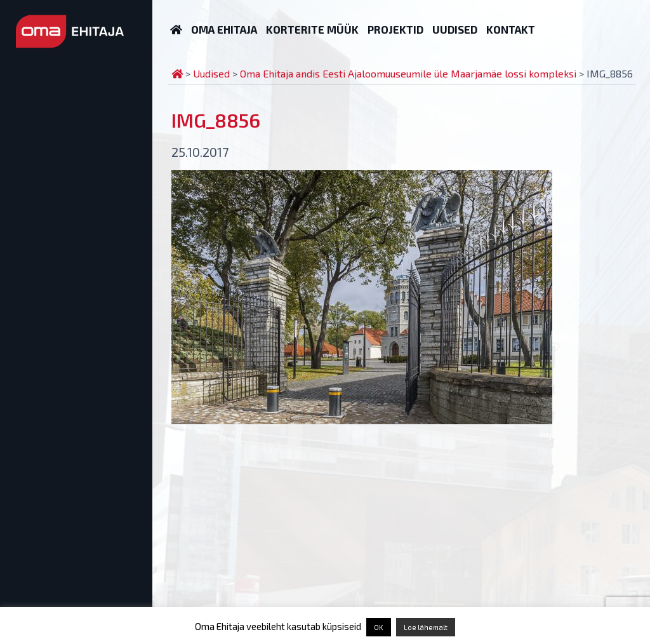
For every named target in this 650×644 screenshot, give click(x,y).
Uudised (455, 29)
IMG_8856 (216, 120)
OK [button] (379, 627)
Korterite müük (312, 29)
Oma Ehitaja (224, 29)
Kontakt (511, 29)
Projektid (395, 29)
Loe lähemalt (426, 627)
